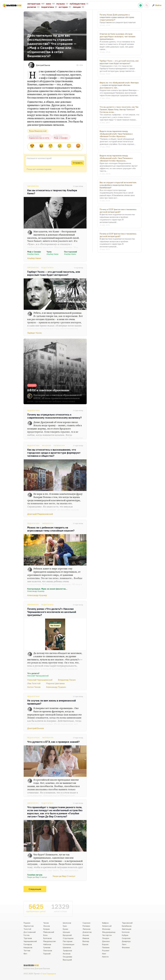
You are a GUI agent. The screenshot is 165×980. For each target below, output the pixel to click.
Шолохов (67, 923)
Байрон (105, 923)
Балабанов (127, 926)
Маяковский (49, 932)
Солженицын (69, 944)
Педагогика (47, 268)
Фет (25, 954)
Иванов (86, 938)
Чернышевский (30, 941)
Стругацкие (68, 938)
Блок (45, 935)
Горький (47, 954)
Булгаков (47, 938)
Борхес (105, 944)
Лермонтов (29, 926)
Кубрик (125, 935)
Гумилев (47, 947)
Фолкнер (106, 929)
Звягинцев (127, 929)
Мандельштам (49, 941)
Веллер (86, 941)
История (47, 445)
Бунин (65, 929)
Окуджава (67, 957)
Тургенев (28, 938)
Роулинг (106, 950)
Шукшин (66, 932)
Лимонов (86, 929)
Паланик (106, 947)
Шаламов (67, 947)
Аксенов (67, 954)
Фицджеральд (109, 932)
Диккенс (106, 941)
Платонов (48, 950)
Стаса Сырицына (48, 974)
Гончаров (28, 944)
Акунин (86, 935)
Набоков (47, 944)
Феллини (126, 947)
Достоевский (30, 932)
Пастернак (68, 941)
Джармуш (126, 941)
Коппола (126, 932)
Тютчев (27, 950)
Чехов (46, 923)
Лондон (106, 938)
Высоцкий (67, 960)
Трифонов (67, 950)
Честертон (107, 935)
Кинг (104, 954)
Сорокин (86, 923)
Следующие (35, 889)
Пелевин (86, 926)
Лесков (47, 926)
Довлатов (87, 932)
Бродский (67, 935)
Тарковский (127, 923)
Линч (124, 944)
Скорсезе (126, 938)
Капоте (105, 957)
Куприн (46, 929)
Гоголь (27, 935)
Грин (65, 926)
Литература (33, 186)
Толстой (27, 929)
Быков (85, 944)
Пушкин (27, 923)
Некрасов (28, 947)
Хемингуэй (107, 926)
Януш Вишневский (38, 131)
